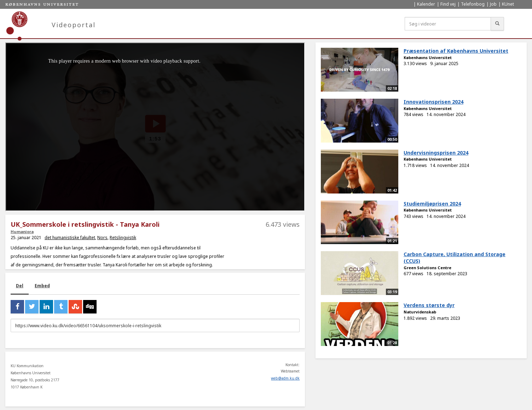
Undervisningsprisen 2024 (436, 153)
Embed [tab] (42, 286)
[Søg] (497, 24)
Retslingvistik (123, 238)
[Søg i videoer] (448, 24)
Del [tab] (20, 286)
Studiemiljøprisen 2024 (432, 204)
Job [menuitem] (493, 4)
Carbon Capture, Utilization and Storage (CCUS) (455, 258)
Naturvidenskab (420, 312)
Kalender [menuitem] (426, 4)
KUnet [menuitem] (508, 4)
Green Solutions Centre (427, 268)
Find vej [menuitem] (448, 4)
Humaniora (22, 232)
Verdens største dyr (429, 305)
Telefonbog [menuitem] (473, 4)
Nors (102, 238)
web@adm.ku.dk (285, 378)
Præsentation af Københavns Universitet (456, 51)
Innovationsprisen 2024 (433, 102)
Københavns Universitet (428, 57)
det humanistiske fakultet (70, 238)
